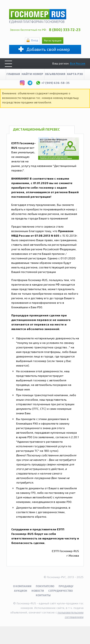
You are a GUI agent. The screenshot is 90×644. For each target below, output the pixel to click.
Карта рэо (75, 74)
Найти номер (32, 74)
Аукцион (21, 591)
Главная (13, 74)
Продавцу (66, 586)
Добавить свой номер (48, 49)
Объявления (55, 74)
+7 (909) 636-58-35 (53, 82)
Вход (35, 40)
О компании (22, 586)
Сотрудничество (60, 591)
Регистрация (53, 40)
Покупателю (45, 586)
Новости (38, 591)
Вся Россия (78, 63)
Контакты (43, 595)
